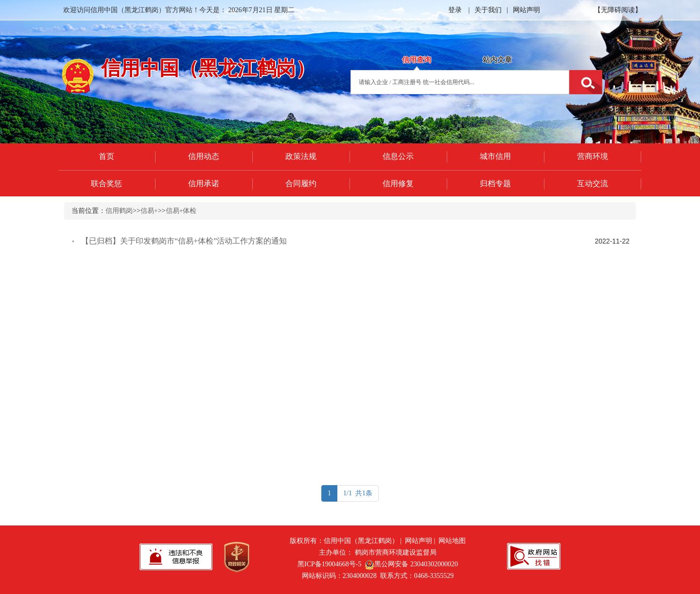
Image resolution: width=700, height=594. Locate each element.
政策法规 (301, 156)
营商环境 (593, 156)
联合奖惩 (106, 183)
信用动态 (204, 156)
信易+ (149, 211)
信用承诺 (204, 183)
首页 (106, 156)
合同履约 (301, 183)
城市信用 (495, 156)
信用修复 (398, 183)
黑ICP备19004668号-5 (329, 564)
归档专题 (495, 183)
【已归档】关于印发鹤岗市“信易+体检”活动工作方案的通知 (184, 241)
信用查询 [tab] (417, 60)
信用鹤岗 (119, 211)
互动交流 (593, 183)
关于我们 (488, 10)
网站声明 (526, 10)
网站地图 (452, 541)
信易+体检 (181, 211)
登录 (455, 10)
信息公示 (398, 156)
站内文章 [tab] (497, 60)
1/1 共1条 (358, 493)
